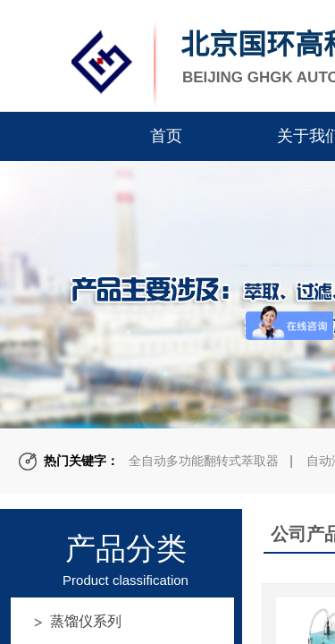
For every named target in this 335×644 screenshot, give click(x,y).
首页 (166, 136)
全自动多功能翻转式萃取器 (204, 461)
